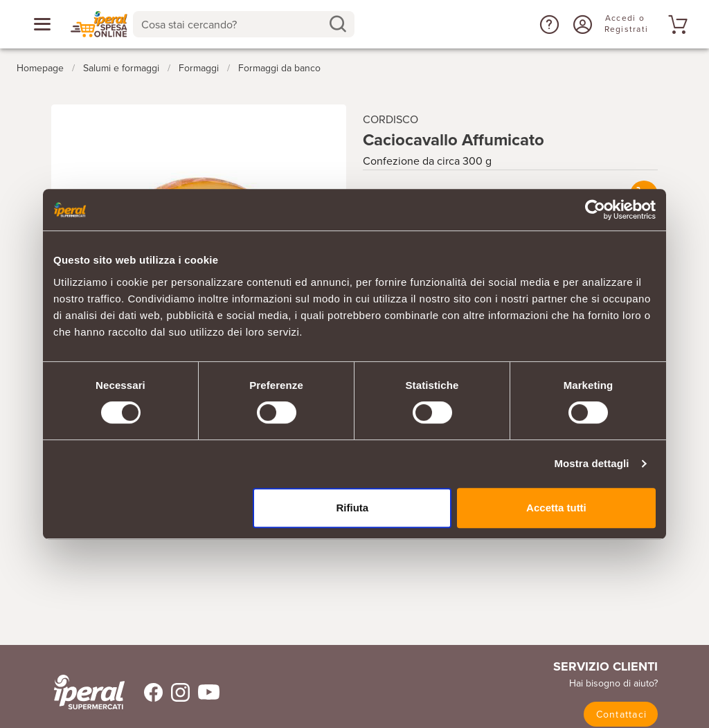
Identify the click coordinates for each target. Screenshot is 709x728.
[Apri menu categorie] (42, 24)
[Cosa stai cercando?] (233, 24)
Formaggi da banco (279, 68)
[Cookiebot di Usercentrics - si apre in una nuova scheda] (595, 210)
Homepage (40, 68)
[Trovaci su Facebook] (145, 692)
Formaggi (199, 68)
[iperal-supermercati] (89, 692)
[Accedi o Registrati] (581, 24)
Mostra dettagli (591, 463)
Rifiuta (353, 508)
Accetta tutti (556, 508)
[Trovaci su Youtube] (205, 692)
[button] (548, 24)
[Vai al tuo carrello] (676, 24)
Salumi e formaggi (121, 68)
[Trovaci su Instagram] (176, 692)
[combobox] (244, 24)
